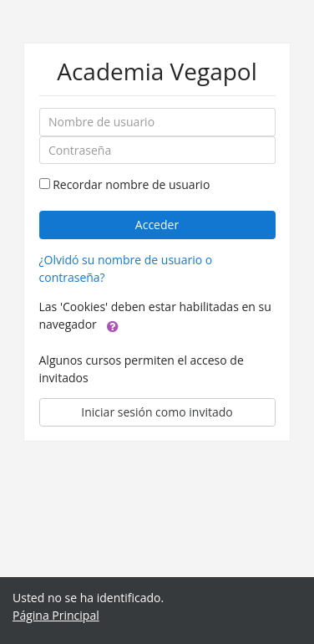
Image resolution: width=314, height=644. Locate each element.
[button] (113, 325)
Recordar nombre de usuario (131, 184)
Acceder (157, 225)
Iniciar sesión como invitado (157, 412)
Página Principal (56, 615)
